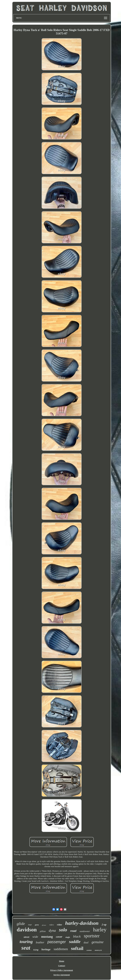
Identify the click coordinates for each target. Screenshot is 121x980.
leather (40, 942)
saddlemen (61, 949)
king (36, 950)
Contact (62, 966)
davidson (27, 930)
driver (44, 925)
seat (26, 948)
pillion (43, 931)
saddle (75, 942)
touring (26, 942)
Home (62, 961)
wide (35, 937)
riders (52, 925)
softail (77, 948)
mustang (47, 937)
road (73, 931)
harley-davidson (82, 923)
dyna (52, 931)
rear (30, 925)
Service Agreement (62, 975)
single (68, 937)
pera (37, 925)
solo (63, 930)
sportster (92, 936)
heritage (46, 949)
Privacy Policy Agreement (62, 970)
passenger (57, 942)
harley (100, 930)
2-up (104, 925)
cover (59, 937)
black (77, 936)
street (26, 937)
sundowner (85, 931)
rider (59, 925)
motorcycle (98, 950)
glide (21, 924)
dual (86, 942)
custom (89, 950)
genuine (98, 942)
